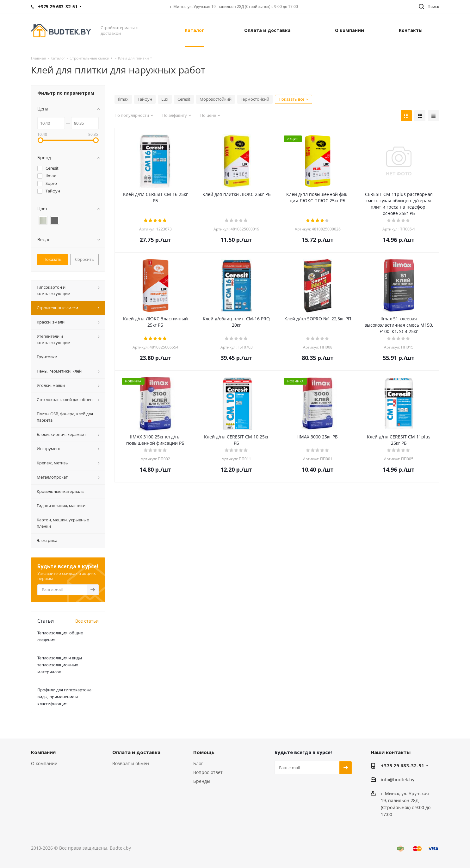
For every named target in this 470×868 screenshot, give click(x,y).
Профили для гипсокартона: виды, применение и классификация (65, 697)
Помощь (204, 752)
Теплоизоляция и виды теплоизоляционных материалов (60, 665)
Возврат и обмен (131, 763)
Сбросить (84, 259)
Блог (198, 763)
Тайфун (145, 99)
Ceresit (184, 99)
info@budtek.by (398, 780)
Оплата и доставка (136, 752)
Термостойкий (255, 99)
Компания (43, 752)
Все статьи (87, 621)
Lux (165, 99)
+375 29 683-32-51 (402, 765)
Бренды (202, 781)
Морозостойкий (216, 99)
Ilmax (123, 99)
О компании (44, 763)
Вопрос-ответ (208, 772)
